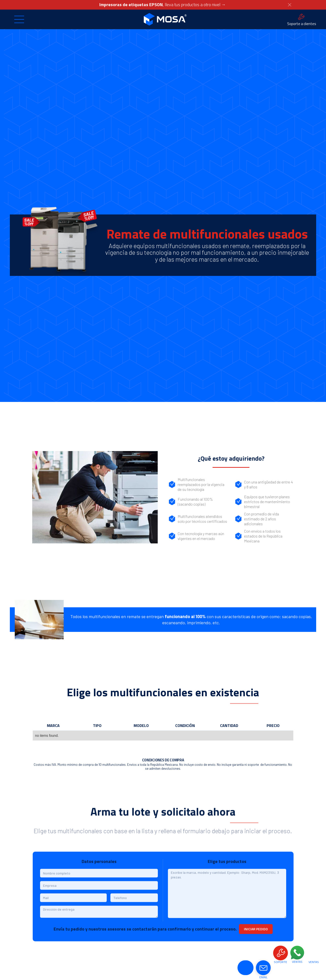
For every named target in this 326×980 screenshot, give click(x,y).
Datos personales (99, 864)
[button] (19, 19)
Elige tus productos (227, 864)
